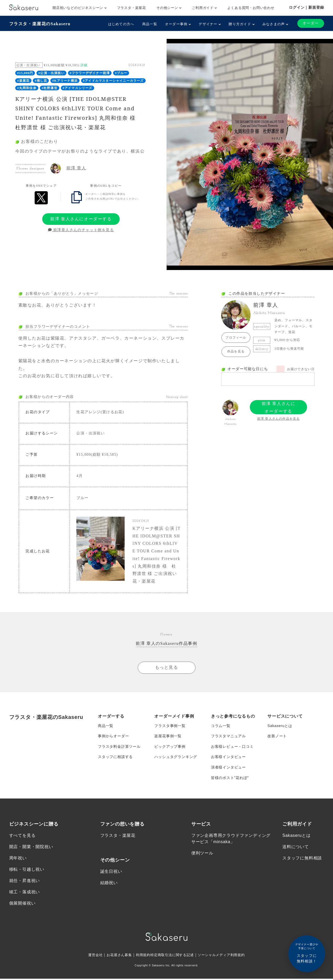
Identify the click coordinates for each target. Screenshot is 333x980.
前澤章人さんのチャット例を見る (81, 230)
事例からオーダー (113, 737)
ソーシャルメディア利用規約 (225, 956)
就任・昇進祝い (25, 882)
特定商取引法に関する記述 (172, 956)
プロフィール (236, 338)
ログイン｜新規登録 (306, 7)
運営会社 (91, 956)
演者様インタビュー (228, 768)
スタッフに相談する (115, 758)
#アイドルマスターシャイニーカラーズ (113, 81)
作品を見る (236, 351)
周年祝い (18, 859)
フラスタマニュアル (228, 737)
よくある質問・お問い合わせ (251, 8)
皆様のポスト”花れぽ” (230, 779)
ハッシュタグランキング (176, 758)
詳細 (84, 65)
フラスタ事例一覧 (170, 726)
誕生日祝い (111, 872)
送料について (296, 848)
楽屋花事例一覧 (168, 737)
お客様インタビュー (228, 758)
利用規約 (141, 956)
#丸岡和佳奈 (27, 88)
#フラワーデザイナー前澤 (90, 73)
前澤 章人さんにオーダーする (81, 219)
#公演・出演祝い (51, 73)
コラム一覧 (221, 726)
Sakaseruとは (280, 726)
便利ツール (202, 854)
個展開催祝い (22, 904)
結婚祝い (109, 884)
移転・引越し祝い (27, 871)
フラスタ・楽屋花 (131, 8)
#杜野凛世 (50, 88)
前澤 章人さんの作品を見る (279, 419)
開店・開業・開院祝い (31, 848)
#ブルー (121, 73)
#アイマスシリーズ (78, 88)
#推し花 (41, 81)
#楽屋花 (23, 81)
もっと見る (167, 668)
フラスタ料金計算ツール (119, 747)
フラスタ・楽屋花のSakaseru (40, 24)
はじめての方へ (121, 24)
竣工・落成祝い (25, 893)
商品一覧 (150, 24)
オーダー (311, 23)
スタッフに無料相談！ (307, 953)
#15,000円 (25, 73)
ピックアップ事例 (170, 747)
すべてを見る (22, 836)
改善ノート (277, 737)
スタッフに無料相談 (302, 859)
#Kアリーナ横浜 (65, 81)
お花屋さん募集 (116, 956)
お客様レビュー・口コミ (232, 747)
